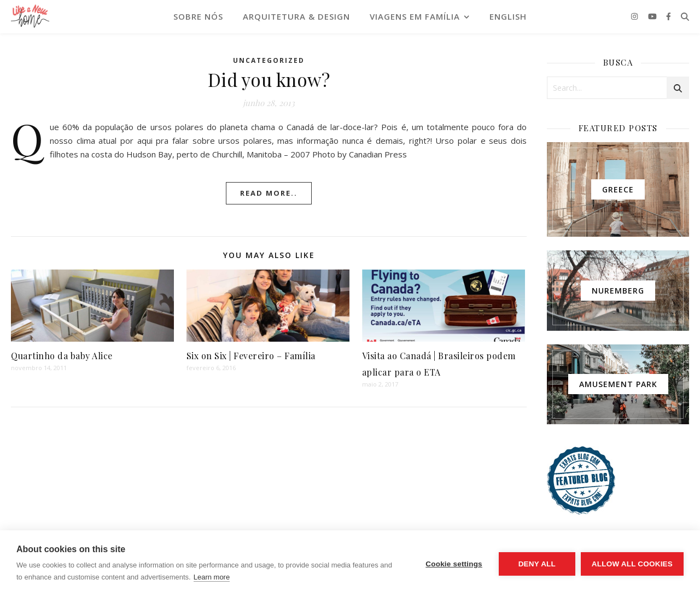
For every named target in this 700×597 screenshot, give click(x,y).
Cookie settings (454, 564)
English (508, 16)
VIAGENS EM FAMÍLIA (415, 16)
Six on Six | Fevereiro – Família (251, 356)
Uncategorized (269, 60)
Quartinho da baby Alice (62, 356)
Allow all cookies (632, 564)
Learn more (212, 577)
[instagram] (635, 16)
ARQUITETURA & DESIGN (296, 16)
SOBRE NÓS (198, 16)
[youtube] (654, 16)
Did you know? (269, 79)
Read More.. (269, 193)
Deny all (537, 564)
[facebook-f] (669, 16)
